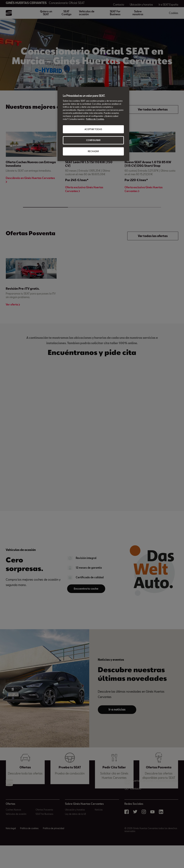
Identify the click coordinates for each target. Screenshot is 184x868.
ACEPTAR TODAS (93, 129)
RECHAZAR (93, 151)
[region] (93, 124)
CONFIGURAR (93, 140)
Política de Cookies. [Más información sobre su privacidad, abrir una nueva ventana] (95, 119)
